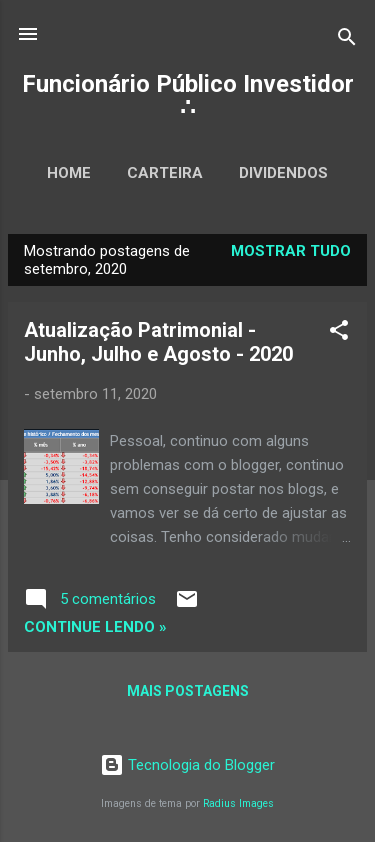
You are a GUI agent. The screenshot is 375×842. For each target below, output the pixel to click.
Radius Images (238, 803)
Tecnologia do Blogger (187, 765)
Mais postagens (188, 691)
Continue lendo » (95, 627)
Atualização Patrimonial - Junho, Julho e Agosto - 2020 (158, 342)
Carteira (165, 173)
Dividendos (283, 173)
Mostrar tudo (291, 251)
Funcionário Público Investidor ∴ (188, 96)
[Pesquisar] (347, 40)
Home (69, 173)
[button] (339, 333)
